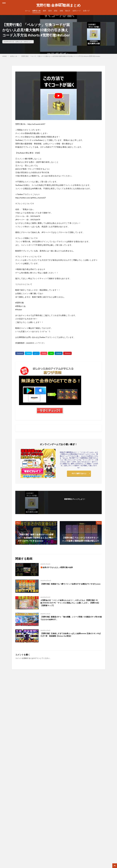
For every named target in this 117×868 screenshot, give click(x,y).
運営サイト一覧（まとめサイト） (55, 813)
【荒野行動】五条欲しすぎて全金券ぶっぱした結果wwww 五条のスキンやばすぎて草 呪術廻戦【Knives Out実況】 (70, 635)
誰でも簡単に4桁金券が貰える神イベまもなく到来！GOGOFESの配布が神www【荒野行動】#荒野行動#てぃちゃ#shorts (44, 716)
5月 (97, 790)
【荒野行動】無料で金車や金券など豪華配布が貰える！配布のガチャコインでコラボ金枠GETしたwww (29, 830)
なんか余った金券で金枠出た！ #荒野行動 (44, 747)
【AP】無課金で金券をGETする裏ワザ (57, 831)
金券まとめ (36, 11)
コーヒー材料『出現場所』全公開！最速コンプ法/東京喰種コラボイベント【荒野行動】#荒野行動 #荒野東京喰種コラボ (101, 716)
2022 (81, 800)
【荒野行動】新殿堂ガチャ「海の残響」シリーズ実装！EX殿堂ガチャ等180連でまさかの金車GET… (70, 619)
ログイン (37, 658)
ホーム (28, 11)
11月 (83, 792)
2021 (81, 803)
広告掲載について (50, 807)
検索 (5, 806)
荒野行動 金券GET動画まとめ (58, 5)
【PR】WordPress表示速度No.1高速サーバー (58, 838)
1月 (85, 787)
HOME (4, 56)
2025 (81, 790)
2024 (81, 793)
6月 (100, 790)
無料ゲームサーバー (51, 825)
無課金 (33, 789)
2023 (81, 796)
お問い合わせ (48, 789)
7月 (103, 790)
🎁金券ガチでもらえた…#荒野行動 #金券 (60, 567)
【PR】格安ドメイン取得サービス (56, 852)
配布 (50, 11)
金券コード (77, 11)
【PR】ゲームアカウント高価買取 (56, 846)
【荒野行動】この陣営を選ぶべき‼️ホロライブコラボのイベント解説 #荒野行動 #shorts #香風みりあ (101, 749)
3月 (91, 787)
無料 (44, 11)
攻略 (61, 11)
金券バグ (86, 11)
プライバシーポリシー (51, 801)
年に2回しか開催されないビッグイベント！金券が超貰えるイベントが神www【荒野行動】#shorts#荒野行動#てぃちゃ (15, 716)
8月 (106, 790)
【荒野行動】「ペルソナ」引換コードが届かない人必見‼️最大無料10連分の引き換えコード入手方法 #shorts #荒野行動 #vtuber (60, 56)
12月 (87, 792)
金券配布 (6, 789)
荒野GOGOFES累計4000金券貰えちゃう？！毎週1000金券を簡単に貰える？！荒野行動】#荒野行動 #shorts (73, 716)
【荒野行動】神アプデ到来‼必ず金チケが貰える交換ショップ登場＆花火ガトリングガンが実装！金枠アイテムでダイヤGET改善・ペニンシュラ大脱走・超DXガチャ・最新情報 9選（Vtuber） (73, 752)
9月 (109, 790)
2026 (81, 787)
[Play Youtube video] (58, 96)
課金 (56, 11)
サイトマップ (48, 795)
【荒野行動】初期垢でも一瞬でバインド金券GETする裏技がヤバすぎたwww (71, 585)
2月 (89, 787)
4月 (94, 787)
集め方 (68, 11)
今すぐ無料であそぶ (79, 474)
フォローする (75, 502)
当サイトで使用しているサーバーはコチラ (59, 819)
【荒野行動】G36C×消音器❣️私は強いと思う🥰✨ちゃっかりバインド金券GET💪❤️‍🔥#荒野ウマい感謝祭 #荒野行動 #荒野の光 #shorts (15, 750)
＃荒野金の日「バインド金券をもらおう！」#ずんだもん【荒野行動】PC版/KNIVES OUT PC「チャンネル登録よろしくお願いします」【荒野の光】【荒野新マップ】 (70, 604)
